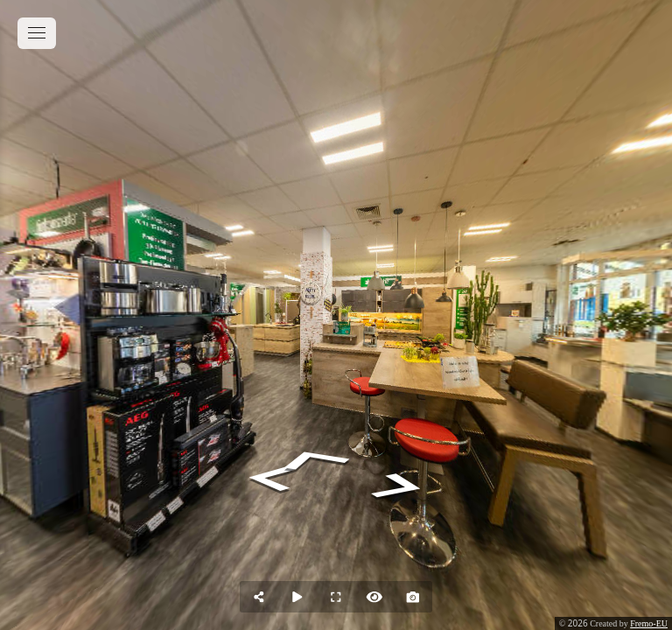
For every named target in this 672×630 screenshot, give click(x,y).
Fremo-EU (649, 623)
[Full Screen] (336, 597)
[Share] (259, 597)
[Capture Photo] (413, 597)
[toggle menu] (37, 33)
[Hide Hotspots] (374, 597)
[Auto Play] (297, 597)
